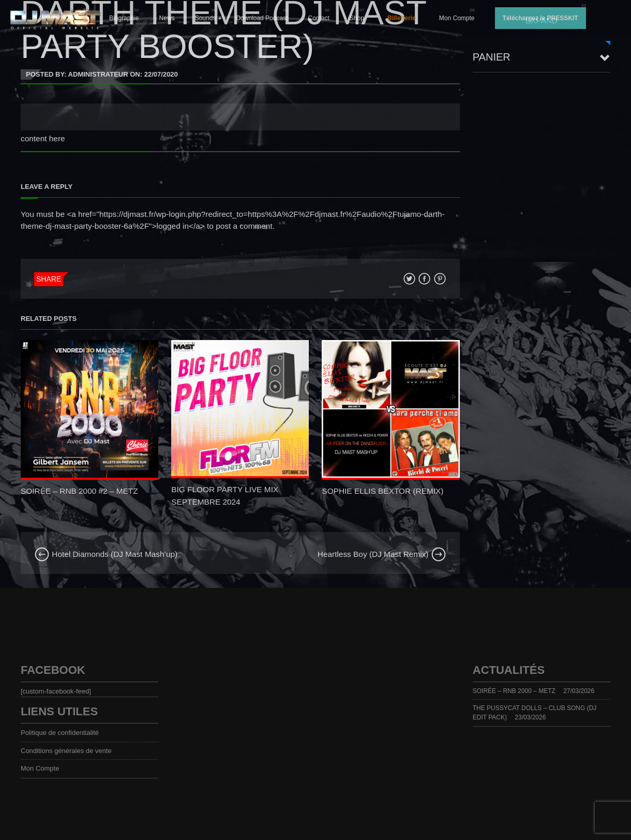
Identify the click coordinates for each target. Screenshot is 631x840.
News (167, 18)
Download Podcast (262, 18)
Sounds (206, 18)
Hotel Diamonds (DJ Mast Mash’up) (106, 554)
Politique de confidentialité (60, 733)
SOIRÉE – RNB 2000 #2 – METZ (79, 491)
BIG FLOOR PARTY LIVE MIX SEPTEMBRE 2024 (225, 495)
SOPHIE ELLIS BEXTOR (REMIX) (382, 491)
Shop (357, 18)
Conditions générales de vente (66, 751)
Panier (492, 57)
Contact (319, 18)
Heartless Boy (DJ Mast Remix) (382, 554)
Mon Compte (457, 18)
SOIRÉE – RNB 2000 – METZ (514, 691)
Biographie (124, 18)
